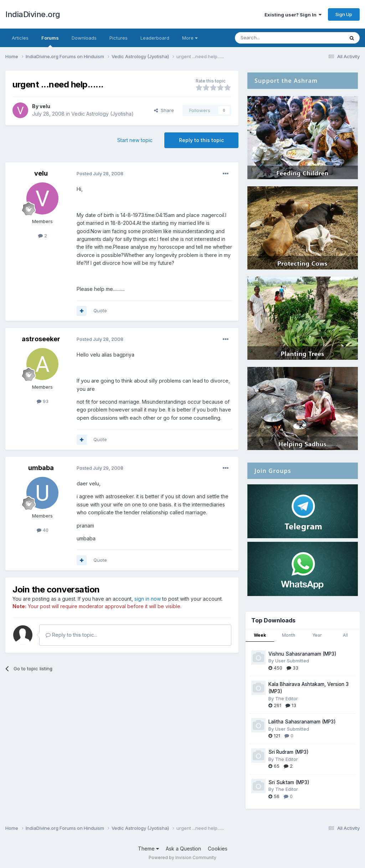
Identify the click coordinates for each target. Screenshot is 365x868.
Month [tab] (289, 635)
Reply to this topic (201, 140)
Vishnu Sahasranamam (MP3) (302, 654)
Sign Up (344, 14)
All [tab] (345, 635)
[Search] (271, 38)
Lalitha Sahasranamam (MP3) (302, 722)
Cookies (218, 849)
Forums (50, 41)
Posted (100, 173)
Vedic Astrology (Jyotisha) (102, 114)
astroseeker (41, 339)
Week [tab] (260, 635)
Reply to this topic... (71, 635)
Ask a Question (183, 849)
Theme (148, 849)
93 (43, 401)
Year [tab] (317, 635)
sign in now (148, 599)
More (190, 38)
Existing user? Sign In (293, 15)
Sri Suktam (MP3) (289, 782)
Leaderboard (155, 38)
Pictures (119, 38)
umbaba (41, 468)
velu (45, 106)
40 (43, 530)
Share (164, 110)
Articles (20, 38)
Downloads (84, 38)
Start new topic (135, 140)
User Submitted (292, 661)
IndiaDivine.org (33, 14)
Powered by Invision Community (182, 857)
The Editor (287, 698)
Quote (100, 311)
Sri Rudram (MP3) (289, 752)
